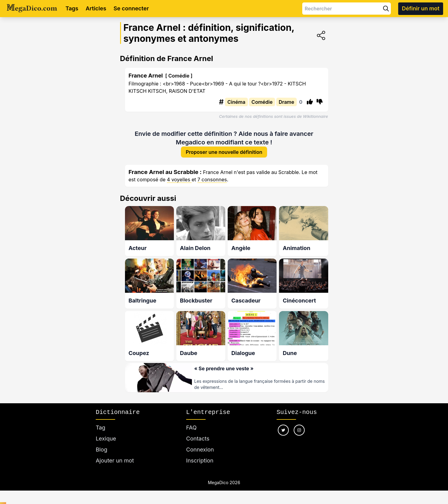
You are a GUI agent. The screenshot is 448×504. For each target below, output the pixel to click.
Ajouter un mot (115, 460)
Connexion (200, 450)
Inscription (200, 460)
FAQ (191, 428)
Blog (101, 450)
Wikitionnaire (315, 116)
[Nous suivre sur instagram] (299, 430)
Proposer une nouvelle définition (224, 153)
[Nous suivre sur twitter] (283, 430)
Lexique (106, 439)
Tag (100, 428)
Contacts (198, 439)
